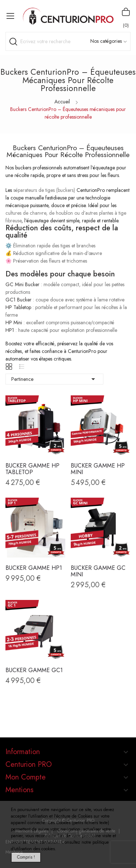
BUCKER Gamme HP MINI (98, 469)
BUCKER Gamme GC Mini (98, 571)
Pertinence (54, 379)
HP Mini (14, 322)
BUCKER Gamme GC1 (34, 670)
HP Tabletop (18, 307)
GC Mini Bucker (22, 284)
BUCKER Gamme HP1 (34, 568)
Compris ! (26, 857)
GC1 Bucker (18, 300)
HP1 (10, 330)
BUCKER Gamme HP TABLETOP (32, 469)
